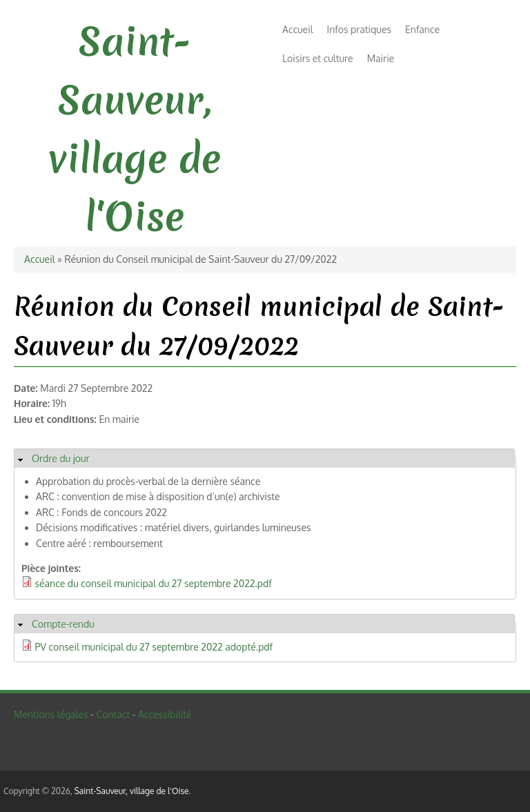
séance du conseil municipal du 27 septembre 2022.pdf (154, 583)
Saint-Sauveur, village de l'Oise (132, 791)
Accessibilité (165, 714)
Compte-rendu (63, 624)
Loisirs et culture (318, 58)
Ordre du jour (61, 458)
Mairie (381, 58)
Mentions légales (51, 714)
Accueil (298, 29)
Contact (113, 714)
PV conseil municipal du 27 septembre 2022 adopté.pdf (154, 647)
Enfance (422, 29)
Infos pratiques (359, 29)
